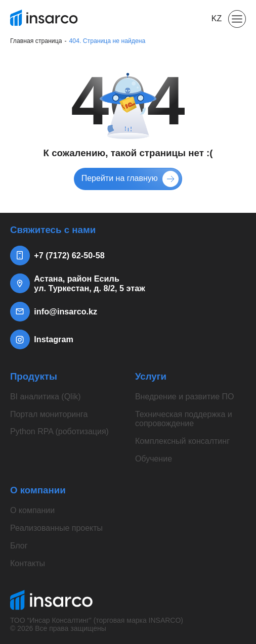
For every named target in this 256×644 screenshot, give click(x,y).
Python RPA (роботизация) (59, 431)
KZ (217, 18)
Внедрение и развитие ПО (185, 397)
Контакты (28, 563)
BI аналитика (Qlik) (46, 397)
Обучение (154, 459)
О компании (32, 510)
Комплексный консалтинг (182, 441)
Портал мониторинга (49, 414)
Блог (19, 546)
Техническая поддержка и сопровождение (184, 419)
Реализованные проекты (56, 528)
